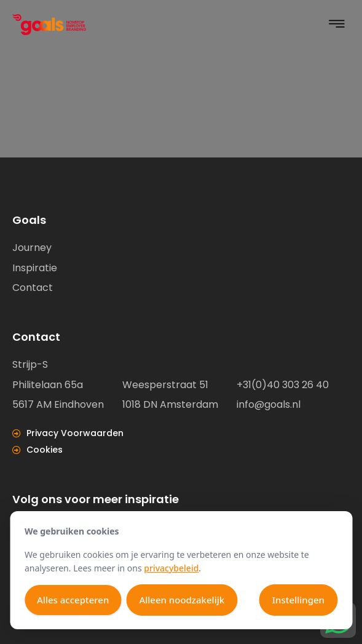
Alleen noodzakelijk (182, 600)
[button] (337, 25)
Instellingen (298, 600)
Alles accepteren (73, 600)
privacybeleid (171, 568)
